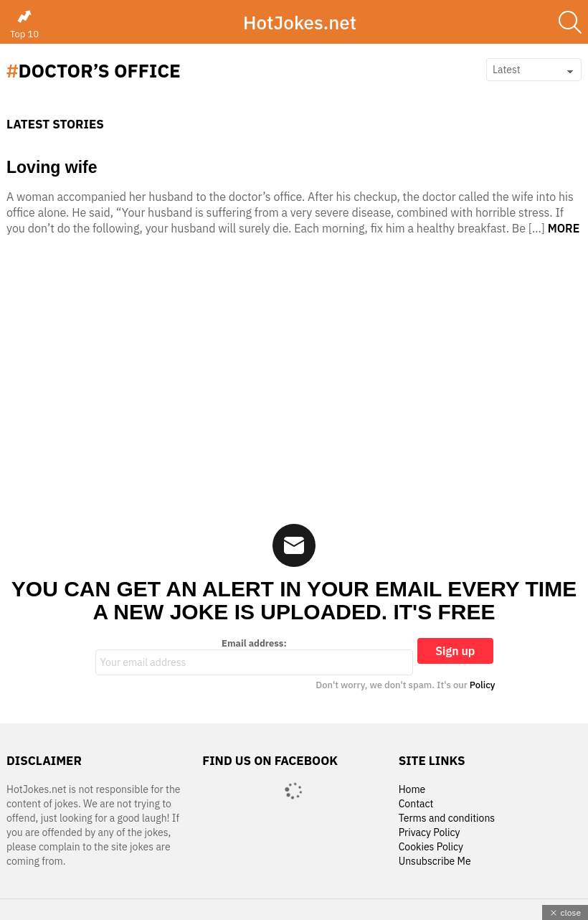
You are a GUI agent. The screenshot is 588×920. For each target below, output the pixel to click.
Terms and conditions (447, 818)
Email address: (255, 657)
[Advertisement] (294, 384)
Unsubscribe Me (435, 862)
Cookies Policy (431, 847)
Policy (483, 685)
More (564, 228)
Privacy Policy (430, 833)
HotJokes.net (300, 22)
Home (412, 790)
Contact (416, 804)
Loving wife (52, 167)
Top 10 (24, 24)
